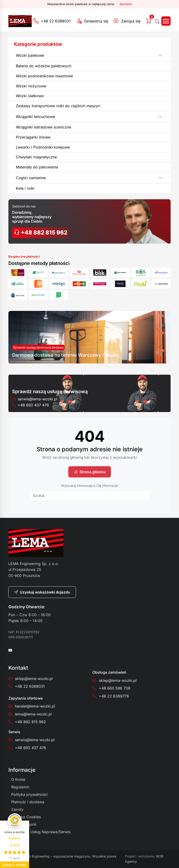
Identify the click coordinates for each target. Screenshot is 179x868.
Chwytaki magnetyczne (36, 157)
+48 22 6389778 (114, 696)
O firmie (18, 779)
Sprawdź (126, 4)
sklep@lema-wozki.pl (34, 679)
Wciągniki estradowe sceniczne (43, 127)
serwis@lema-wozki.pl (38, 399)
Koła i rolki (25, 188)
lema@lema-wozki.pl (33, 714)
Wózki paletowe (30, 55)
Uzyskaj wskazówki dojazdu (42, 592)
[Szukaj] (89, 496)
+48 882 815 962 (41, 233)
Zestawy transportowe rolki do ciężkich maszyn (58, 106)
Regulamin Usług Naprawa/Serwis (41, 832)
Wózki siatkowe (30, 96)
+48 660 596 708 (115, 688)
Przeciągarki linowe (33, 137)
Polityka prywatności (29, 794)
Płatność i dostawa (28, 802)
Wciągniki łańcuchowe (35, 117)
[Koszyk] (150, 21)
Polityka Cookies (26, 817)
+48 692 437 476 (33, 405)
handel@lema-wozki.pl (35, 706)
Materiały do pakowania (37, 167)
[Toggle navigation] (166, 21)
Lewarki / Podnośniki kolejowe (43, 147)
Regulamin (20, 787)
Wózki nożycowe (31, 86)
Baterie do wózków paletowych (44, 66)
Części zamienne (31, 178)
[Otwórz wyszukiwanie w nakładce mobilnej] (157, 21)
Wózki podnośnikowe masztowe (44, 76)
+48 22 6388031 (30, 686)
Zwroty (17, 809)
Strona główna (90, 472)
